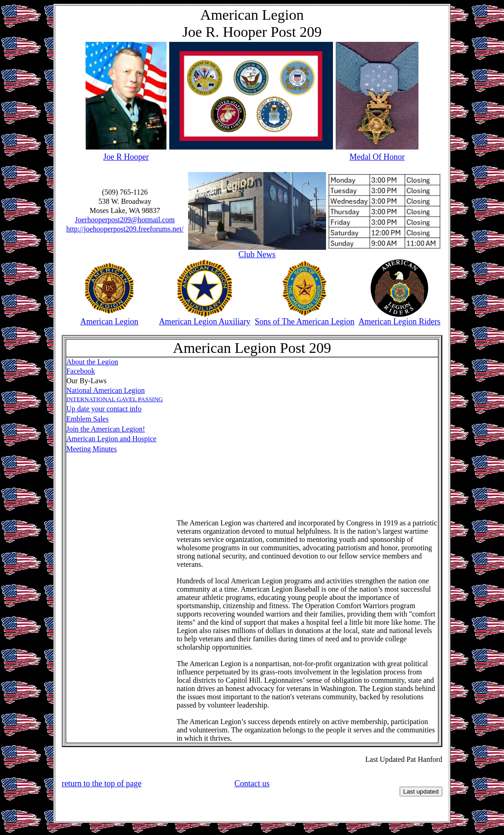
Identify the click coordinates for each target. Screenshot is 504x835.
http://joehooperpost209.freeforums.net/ (125, 229)
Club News (257, 254)
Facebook (80, 371)
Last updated (421, 792)
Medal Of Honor (377, 157)
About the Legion (92, 362)
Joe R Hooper (126, 157)
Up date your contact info (104, 409)
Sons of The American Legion (305, 322)
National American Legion (106, 390)
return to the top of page (101, 783)
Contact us (252, 783)
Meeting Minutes (92, 449)
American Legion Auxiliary (205, 322)
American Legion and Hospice (111, 439)
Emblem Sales (87, 419)
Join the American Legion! (106, 429)
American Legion (109, 322)
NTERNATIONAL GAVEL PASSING (116, 399)
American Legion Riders (400, 322)
